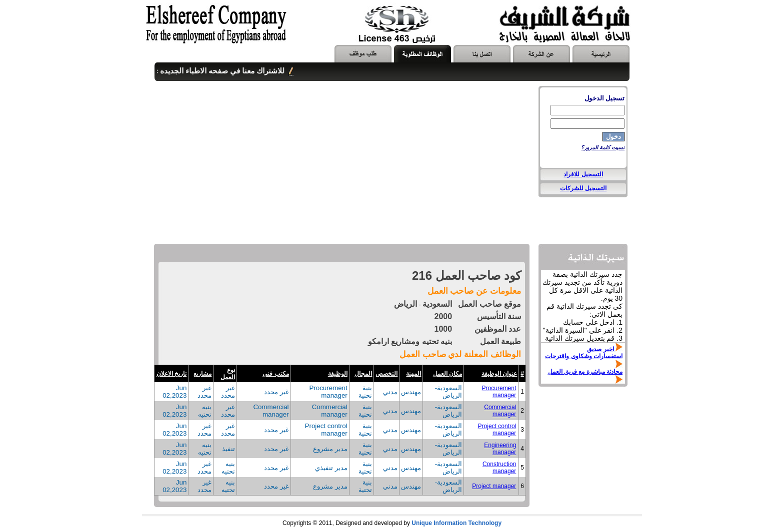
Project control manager (497, 430)
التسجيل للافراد (583, 174)
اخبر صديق (600, 349)
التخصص (386, 374)
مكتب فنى (275, 374)
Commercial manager (500, 411)
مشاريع (202, 374)
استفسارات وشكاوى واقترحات (584, 356)
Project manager (494, 486)
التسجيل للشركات (583, 188)
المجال (363, 374)
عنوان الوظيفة (499, 374)
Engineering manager (500, 449)
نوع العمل (228, 374)
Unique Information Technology (456, 523)
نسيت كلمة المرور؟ (603, 147)
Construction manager (499, 468)
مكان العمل (447, 374)
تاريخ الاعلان (171, 374)
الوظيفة (338, 374)
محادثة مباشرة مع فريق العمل (585, 372)
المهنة (413, 374)
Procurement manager (499, 392)
